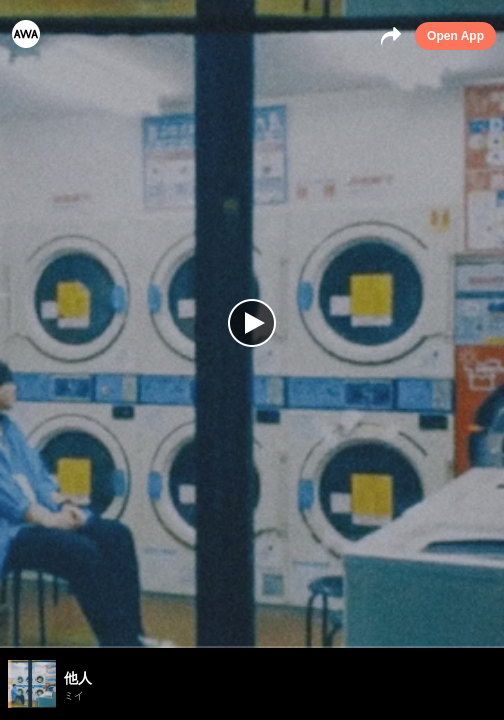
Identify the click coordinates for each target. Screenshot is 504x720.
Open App (455, 36)
